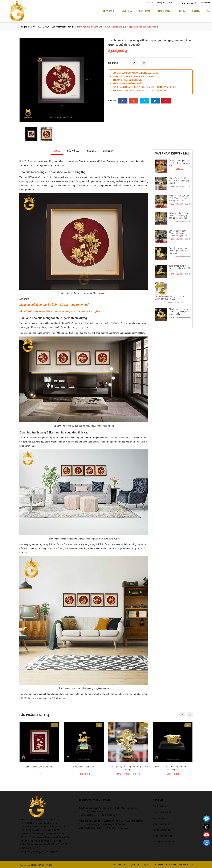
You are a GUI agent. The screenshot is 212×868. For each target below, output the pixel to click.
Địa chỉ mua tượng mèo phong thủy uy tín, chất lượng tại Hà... (180, 312)
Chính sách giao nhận (163, 836)
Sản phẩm (144, 11)
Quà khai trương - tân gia (63, 27)
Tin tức (181, 11)
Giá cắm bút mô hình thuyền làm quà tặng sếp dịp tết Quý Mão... (179, 216)
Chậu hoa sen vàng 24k (84, 767)
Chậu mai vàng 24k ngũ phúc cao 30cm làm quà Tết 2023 (170, 297)
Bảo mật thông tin (161, 818)
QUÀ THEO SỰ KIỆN (40, 27)
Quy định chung (160, 806)
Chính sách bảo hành (162, 812)
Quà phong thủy (144, 864)
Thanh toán (205, 3)
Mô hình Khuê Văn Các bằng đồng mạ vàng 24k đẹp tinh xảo (179, 198)
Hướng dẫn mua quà (162, 830)
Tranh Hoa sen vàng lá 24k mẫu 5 (39, 767)
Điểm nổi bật (72, 151)
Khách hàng (164, 11)
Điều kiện (92, 151)
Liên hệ (196, 11)
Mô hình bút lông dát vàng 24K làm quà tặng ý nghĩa (173, 768)
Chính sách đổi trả (161, 824)
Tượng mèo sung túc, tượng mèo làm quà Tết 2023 (179, 268)
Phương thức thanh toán (164, 842)
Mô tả (53, 151)
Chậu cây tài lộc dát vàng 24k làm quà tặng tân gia (179, 181)
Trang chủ (109, 11)
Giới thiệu (127, 11)
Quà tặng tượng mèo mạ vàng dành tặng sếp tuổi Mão (180, 251)
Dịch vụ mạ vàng (186, 864)
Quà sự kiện (158, 864)
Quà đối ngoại (129, 864)
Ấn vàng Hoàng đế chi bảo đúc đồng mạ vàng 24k (179, 163)
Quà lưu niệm (171, 864)
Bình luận (111, 151)
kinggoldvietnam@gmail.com (50, 851)
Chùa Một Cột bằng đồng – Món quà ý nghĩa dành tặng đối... (179, 233)
